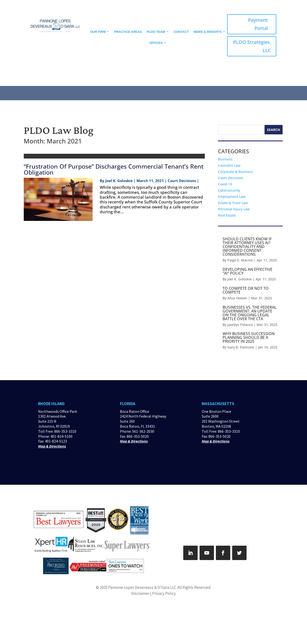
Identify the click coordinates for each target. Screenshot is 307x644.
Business (225, 159)
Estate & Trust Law (233, 203)
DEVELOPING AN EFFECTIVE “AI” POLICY (248, 271)
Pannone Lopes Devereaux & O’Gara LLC (142, 587)
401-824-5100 (61, 436)
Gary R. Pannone (241, 347)
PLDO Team (156, 32)
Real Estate (227, 215)
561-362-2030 (143, 431)
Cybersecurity (229, 190)
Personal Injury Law (234, 209)
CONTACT (181, 32)
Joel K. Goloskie (119, 181)
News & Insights (208, 32)
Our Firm (98, 32)
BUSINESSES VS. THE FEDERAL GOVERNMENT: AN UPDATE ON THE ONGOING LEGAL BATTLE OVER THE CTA (250, 313)
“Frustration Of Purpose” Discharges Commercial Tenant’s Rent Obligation (114, 169)
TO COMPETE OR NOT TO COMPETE (246, 290)
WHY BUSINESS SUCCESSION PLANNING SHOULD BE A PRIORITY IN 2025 (249, 337)
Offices (156, 43)
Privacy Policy (164, 593)
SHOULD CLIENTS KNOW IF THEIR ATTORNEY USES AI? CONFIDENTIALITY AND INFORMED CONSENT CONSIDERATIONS (247, 247)
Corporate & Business (235, 172)
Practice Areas (128, 32)
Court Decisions (231, 178)
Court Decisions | (183, 181)
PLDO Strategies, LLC (252, 46)
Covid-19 (225, 184)
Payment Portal (258, 24)
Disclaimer (140, 593)
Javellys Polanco (240, 325)
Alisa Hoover (237, 298)
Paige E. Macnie (240, 260)
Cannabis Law (229, 165)
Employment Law (232, 197)
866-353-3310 (65, 431)
